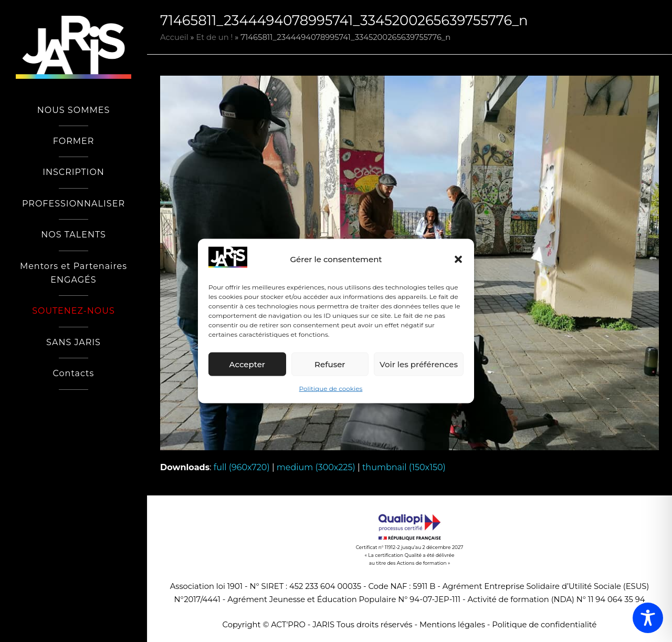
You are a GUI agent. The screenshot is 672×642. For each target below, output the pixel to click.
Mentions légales (452, 625)
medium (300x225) (316, 467)
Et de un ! (215, 37)
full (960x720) (242, 467)
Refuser (330, 364)
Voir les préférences (419, 364)
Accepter (247, 364)
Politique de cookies (331, 389)
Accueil (174, 37)
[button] (458, 260)
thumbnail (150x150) (404, 467)
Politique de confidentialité (544, 625)
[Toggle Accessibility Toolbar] (648, 618)
